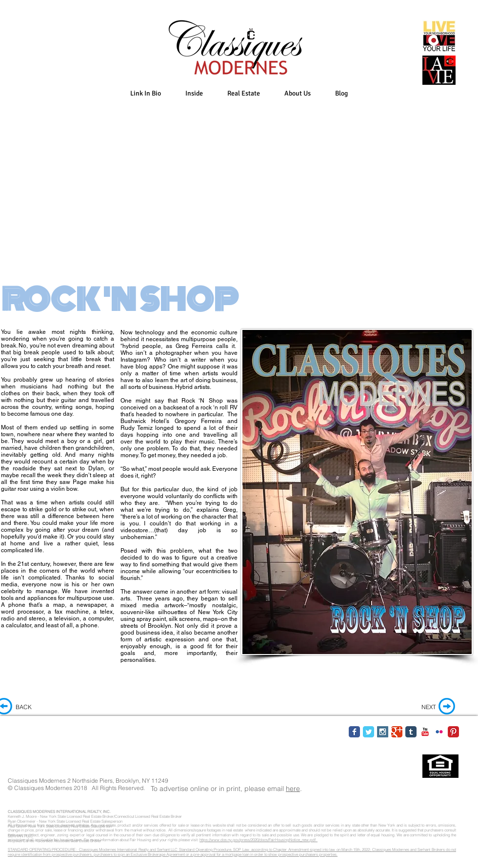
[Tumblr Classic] (411, 732)
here (293, 789)
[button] (194, 93)
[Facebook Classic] (354, 732)
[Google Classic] (397, 732)
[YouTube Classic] (425, 732)
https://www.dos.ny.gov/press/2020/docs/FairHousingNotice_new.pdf (259, 840)
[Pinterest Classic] (453, 732)
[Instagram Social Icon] (383, 732)
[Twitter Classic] (368, 732)
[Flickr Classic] (439, 732)
